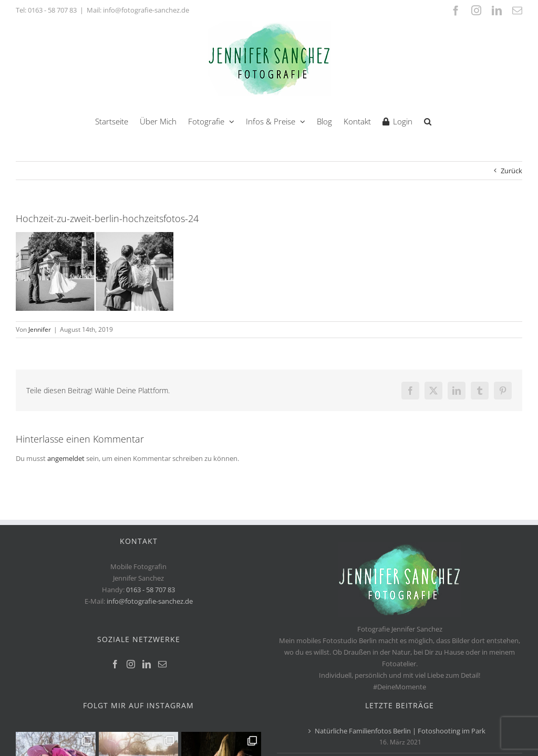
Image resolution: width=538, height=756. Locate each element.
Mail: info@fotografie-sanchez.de (138, 10)
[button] (428, 120)
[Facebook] (115, 664)
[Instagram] (131, 664)
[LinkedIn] (147, 664)
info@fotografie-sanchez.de (150, 601)
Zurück (511, 171)
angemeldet (66, 458)
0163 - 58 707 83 (52, 10)
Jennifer (40, 329)
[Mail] (162, 664)
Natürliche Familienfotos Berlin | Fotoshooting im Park (400, 731)
